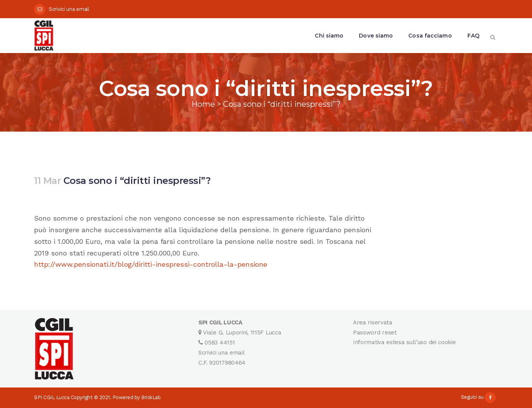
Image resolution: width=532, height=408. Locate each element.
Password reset (375, 333)
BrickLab (151, 397)
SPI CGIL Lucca (52, 397)
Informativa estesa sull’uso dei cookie (404, 342)
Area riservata (373, 322)
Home (203, 104)
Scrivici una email (69, 9)
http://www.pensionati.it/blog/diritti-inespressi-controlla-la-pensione (151, 264)
